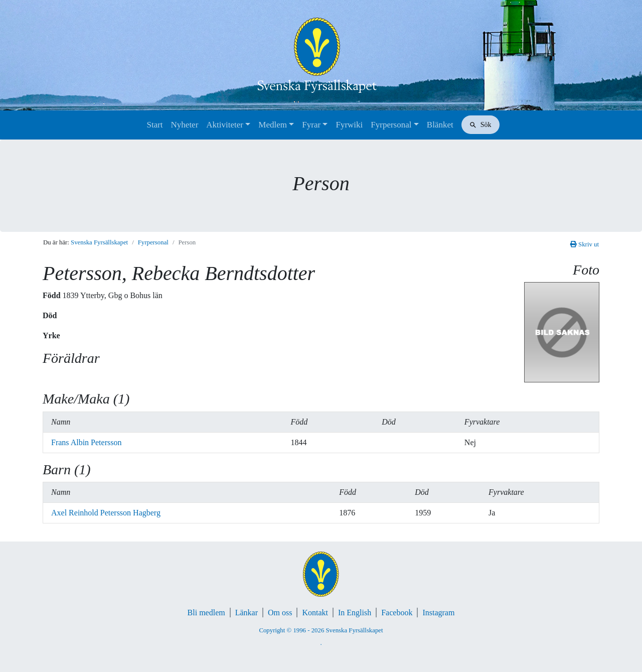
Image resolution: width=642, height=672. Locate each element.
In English (355, 613)
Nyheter (185, 125)
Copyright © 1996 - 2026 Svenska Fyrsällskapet (321, 630)
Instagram (438, 613)
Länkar (247, 613)
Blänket (440, 125)
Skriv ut (585, 244)
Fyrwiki (349, 125)
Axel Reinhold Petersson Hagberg (106, 513)
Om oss (280, 613)
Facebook (397, 613)
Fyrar (311, 125)
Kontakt (315, 613)
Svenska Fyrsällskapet (99, 242)
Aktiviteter (225, 125)
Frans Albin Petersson (86, 442)
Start (154, 125)
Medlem (273, 125)
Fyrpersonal (391, 125)
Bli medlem (206, 613)
